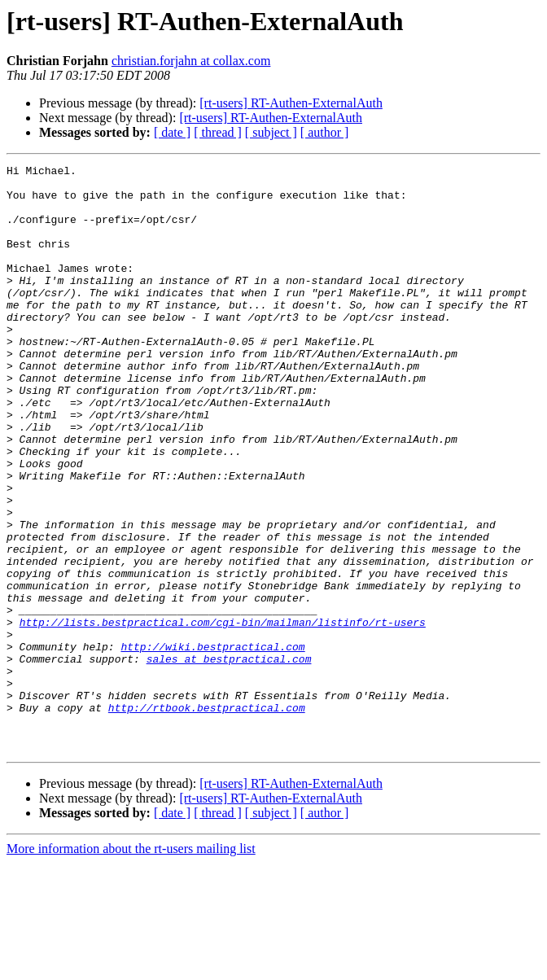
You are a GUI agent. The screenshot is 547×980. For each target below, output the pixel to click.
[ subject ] (271, 132)
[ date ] (172, 132)
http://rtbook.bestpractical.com (207, 817)
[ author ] (325, 132)
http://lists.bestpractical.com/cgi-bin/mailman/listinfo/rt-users (223, 715)
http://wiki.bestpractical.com (212, 744)
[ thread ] (218, 132)
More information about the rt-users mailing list (131, 966)
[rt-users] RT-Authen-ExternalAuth (291, 103)
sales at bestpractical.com (229, 759)
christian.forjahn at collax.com (191, 61)
